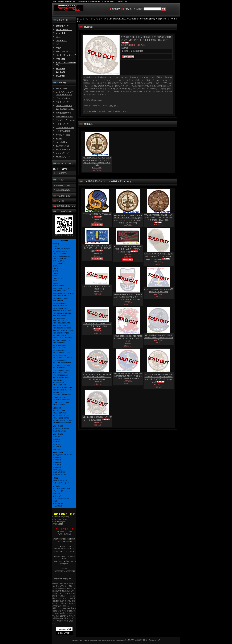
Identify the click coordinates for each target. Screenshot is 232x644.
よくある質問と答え (65, 211)
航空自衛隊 (61, 72)
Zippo (58, 37)
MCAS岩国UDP (62, 142)
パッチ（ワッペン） (64, 30)
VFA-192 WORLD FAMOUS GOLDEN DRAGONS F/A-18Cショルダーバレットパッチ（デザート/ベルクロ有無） (97, 163)
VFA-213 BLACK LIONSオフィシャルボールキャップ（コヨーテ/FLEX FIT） (158, 257)
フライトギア (61, 41)
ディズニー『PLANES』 (66, 120)
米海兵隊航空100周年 (65, 117)
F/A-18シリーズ (62, 153)
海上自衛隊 (61, 69)
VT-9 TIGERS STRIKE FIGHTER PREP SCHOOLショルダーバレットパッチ (97, 377)
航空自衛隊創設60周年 (65, 109)
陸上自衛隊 (61, 76)
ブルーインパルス (63, 98)
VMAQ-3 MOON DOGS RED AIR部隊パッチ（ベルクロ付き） (128, 339)
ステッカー (61, 44)
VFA (104, 19)
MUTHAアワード (63, 157)
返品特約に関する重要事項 (132, 51)
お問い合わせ (130, 9)
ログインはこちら (63, 190)
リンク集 (60, 201)
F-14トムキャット (63, 149)
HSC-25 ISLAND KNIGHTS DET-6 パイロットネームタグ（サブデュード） (128, 249)
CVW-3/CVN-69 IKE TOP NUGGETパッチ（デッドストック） (97, 248)
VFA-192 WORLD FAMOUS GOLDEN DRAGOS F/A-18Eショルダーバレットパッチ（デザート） (159, 378)
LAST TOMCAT (63, 146)
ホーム (79, 19)
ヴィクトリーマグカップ (66, 55)
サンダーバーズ (62, 102)
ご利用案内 (116, 9)
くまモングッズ (62, 124)
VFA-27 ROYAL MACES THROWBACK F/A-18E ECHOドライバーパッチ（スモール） (128, 297)
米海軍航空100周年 (64, 113)
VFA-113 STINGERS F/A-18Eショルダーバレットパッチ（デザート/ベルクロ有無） (159, 218)
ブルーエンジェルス (64, 106)
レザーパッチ (61, 89)
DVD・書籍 (61, 33)
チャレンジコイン (63, 52)
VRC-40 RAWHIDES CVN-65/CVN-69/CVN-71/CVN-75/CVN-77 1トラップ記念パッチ (128, 376)
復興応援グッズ (62, 26)
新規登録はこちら (63, 185)
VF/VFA (59, 139)
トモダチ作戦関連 (63, 131)
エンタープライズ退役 (65, 128)
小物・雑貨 (61, 59)
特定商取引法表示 (64, 196)
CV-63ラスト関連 (63, 135)
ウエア (59, 48)
